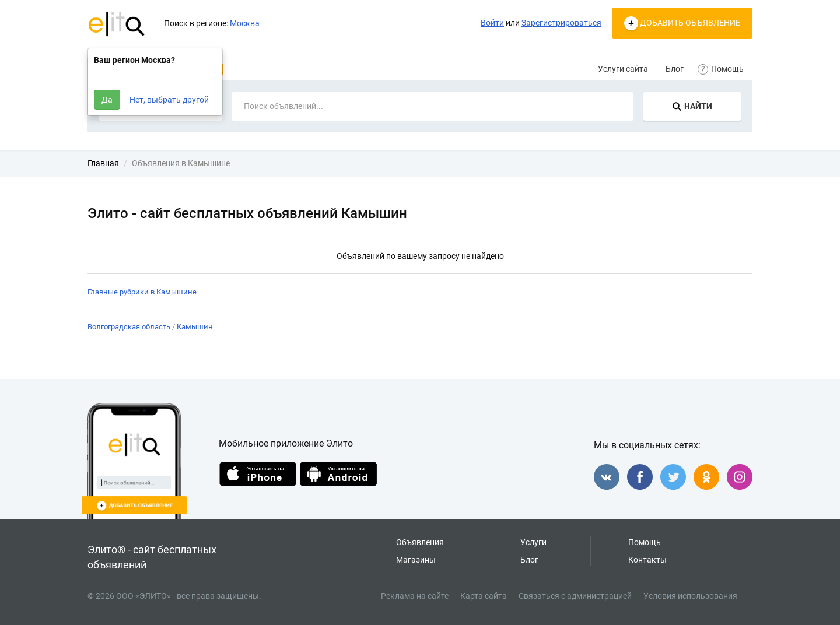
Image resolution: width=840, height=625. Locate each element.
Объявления (420, 542)
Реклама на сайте (415, 596)
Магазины (416, 560)
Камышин (195, 327)
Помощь (722, 69)
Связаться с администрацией (575, 596)
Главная (103, 163)
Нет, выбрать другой (169, 100)
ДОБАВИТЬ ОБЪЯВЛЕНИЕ (682, 23)
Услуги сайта (623, 69)
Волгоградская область (129, 327)
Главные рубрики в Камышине (142, 292)
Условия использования (690, 596)
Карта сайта (484, 596)
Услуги (533, 542)
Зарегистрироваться (561, 23)
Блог (675, 69)
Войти (492, 23)
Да (107, 100)
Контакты (647, 560)
